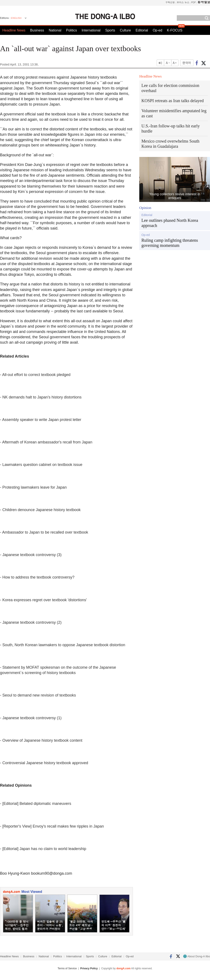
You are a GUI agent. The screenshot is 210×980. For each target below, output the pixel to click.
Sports (110, 30)
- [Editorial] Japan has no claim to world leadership (43, 849)
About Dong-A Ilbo (197, 956)
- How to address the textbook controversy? (37, 577)
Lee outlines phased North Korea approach (170, 223)
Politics (71, 30)
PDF (193, 2)
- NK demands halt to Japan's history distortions (41, 397)
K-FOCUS (175, 30)
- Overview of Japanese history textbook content (41, 740)
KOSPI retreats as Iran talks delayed (172, 101)
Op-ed (157, 30)
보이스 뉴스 (183, 2)
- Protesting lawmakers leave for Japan (33, 487)
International (91, 30)
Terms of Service (67, 968)
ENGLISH (16, 18)
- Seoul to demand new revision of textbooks (38, 695)
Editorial (142, 30)
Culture (125, 30)
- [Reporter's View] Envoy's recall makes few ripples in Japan (52, 826)
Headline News (14, 30)
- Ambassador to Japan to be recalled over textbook (44, 532)
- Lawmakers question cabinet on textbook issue (41, 465)
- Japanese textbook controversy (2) (31, 622)
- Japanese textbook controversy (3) (31, 555)
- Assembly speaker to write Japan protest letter (41, 420)
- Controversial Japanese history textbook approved (44, 763)
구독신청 (170, 2)
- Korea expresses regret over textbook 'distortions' (43, 600)
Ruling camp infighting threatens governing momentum (170, 243)
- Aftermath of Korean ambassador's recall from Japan (46, 442)
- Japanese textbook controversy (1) (31, 718)
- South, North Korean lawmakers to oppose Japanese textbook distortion (63, 645)
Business (37, 30)
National (55, 30)
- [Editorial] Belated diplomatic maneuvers (36, 804)
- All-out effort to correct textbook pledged (35, 375)
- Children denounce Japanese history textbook (40, 510)
